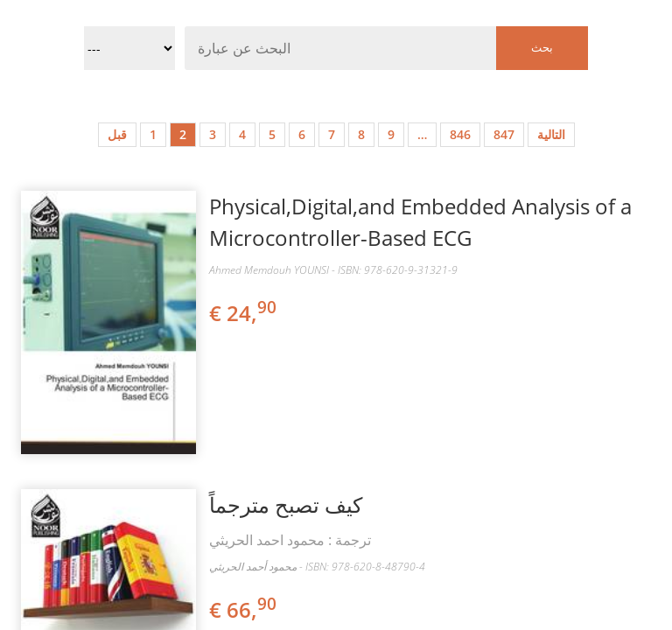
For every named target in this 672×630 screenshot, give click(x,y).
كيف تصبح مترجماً (286, 504)
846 (460, 134)
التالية (551, 134)
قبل (117, 134)
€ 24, (244, 313)
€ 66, (244, 609)
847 (504, 134)
